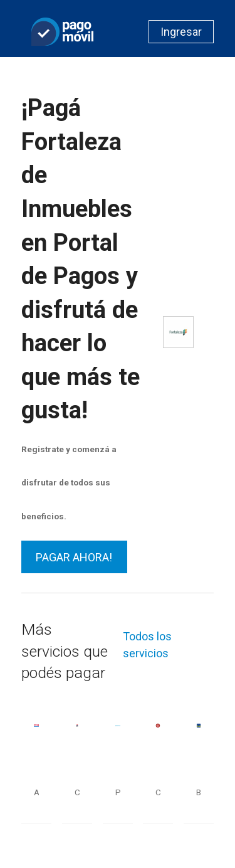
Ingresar (181, 32)
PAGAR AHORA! (74, 557)
